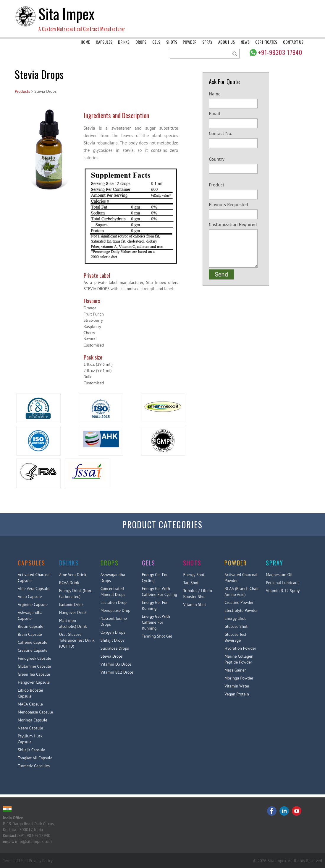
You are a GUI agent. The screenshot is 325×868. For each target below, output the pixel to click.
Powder (190, 42)
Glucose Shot (236, 626)
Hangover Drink (73, 612)
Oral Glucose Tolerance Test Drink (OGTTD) (77, 640)
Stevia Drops (112, 656)
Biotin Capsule (30, 626)
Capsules (104, 42)
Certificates (266, 42)
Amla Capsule (30, 596)
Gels (156, 42)
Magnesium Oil (279, 575)
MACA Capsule (30, 704)
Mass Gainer (235, 670)
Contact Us (293, 42)
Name (236, 100)
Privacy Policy (41, 861)
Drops (141, 42)
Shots (172, 42)
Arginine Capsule (33, 604)
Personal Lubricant (282, 583)
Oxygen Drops (113, 632)
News (245, 42)
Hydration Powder (240, 648)
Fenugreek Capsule (34, 658)
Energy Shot (194, 575)
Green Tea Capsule (34, 674)
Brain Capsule (30, 634)
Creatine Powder (239, 602)
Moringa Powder (239, 678)
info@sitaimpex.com (33, 841)
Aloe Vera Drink (73, 575)
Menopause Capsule (35, 712)
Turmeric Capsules (34, 766)
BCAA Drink (69, 583)
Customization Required (236, 244)
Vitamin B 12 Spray (283, 591)
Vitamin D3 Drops (116, 664)
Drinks (124, 42)
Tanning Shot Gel (157, 636)
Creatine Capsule (33, 650)
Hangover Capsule (34, 682)
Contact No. (236, 139)
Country (236, 165)
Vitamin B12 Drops (117, 672)
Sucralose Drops (115, 648)
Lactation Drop (114, 602)
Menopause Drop (115, 610)
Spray (207, 42)
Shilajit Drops (113, 640)
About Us (227, 42)
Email (236, 119)
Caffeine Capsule (33, 642)
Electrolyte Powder (241, 610)
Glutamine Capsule (34, 666)
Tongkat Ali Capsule (35, 758)
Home (85, 42)
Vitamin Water (237, 686)
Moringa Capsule (33, 720)
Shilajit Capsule (31, 750)
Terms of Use (14, 861)
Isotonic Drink (71, 604)
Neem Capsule (30, 728)
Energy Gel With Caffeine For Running (156, 622)
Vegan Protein (237, 694)
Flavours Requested (236, 210)
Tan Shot (191, 583)
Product (236, 191)
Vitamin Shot (194, 604)
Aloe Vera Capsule (34, 589)
